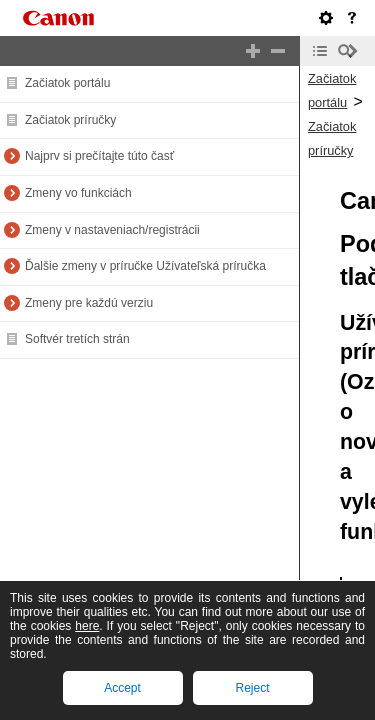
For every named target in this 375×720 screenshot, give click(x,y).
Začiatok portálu (67, 83)
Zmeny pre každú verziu (89, 303)
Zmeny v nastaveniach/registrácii (112, 230)
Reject (252, 688)
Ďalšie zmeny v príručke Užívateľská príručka (145, 266)
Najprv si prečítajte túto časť (99, 156)
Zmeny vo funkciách (78, 193)
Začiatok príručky (70, 120)
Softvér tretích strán (77, 339)
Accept (122, 688)
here (87, 626)
